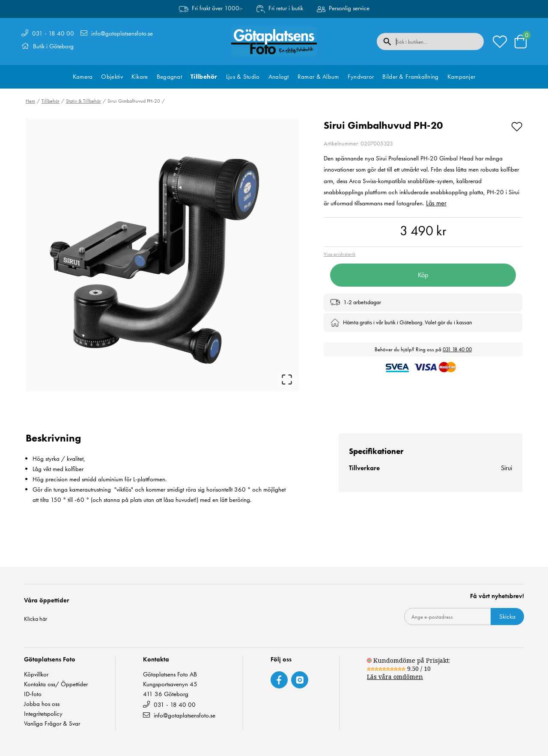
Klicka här (36, 619)
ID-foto (33, 694)
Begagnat (169, 77)
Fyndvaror (361, 77)
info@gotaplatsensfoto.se (122, 33)
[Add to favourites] (517, 125)
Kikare (140, 77)
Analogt (279, 77)
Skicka (507, 617)
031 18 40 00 (457, 349)
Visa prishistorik (340, 254)
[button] (162, 255)
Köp (423, 275)
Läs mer (436, 203)
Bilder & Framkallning (410, 77)
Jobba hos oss (42, 704)
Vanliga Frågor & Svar (52, 724)
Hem (30, 101)
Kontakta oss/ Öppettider (56, 684)
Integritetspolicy (43, 714)
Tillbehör (204, 77)
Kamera (83, 77)
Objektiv (112, 77)
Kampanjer (462, 77)
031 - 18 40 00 (53, 33)
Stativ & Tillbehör (83, 101)
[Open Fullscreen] (287, 379)
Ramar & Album (318, 77)
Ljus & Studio (243, 77)
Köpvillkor (36, 674)
